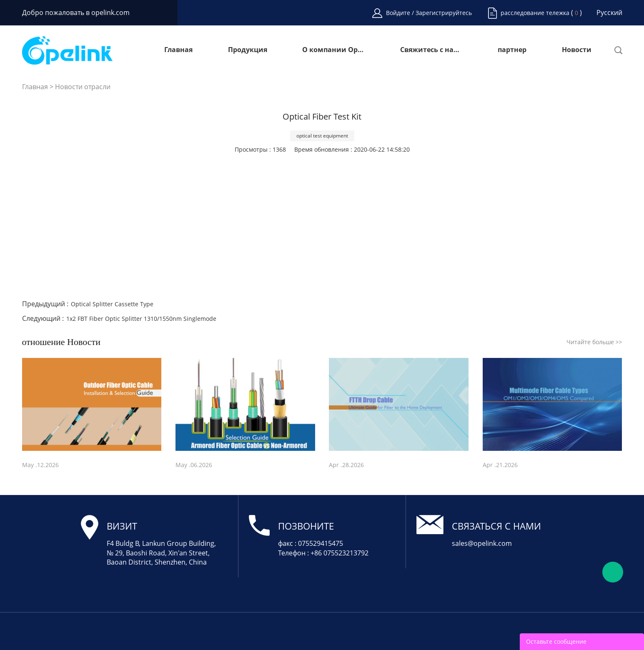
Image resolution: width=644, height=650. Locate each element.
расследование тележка (535, 13)
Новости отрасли (83, 87)
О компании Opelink (333, 50)
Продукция (248, 50)
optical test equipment (322, 136)
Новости (577, 50)
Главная (178, 50)
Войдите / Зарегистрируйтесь (429, 13)
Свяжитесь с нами (431, 50)
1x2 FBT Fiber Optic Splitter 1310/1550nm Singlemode (141, 319)
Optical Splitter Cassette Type (112, 304)
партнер (512, 50)
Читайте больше (594, 342)
